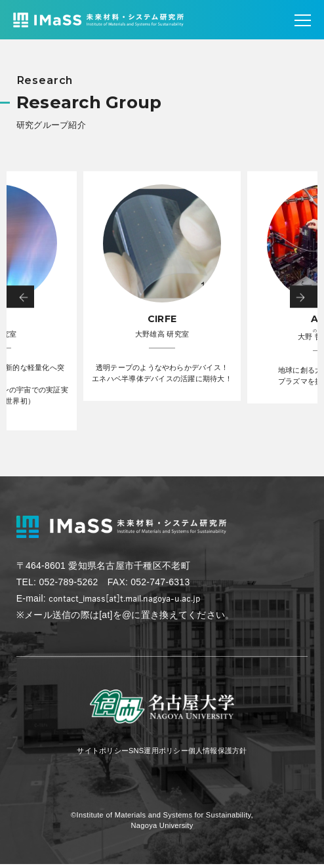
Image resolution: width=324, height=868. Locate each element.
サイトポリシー (87, 754)
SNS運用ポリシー (157, 754)
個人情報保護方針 (232, 754)
